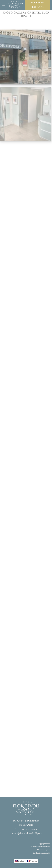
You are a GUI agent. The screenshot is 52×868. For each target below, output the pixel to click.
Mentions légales (44, 850)
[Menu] (4, 5)
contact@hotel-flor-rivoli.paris (26, 833)
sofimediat (46, 853)
